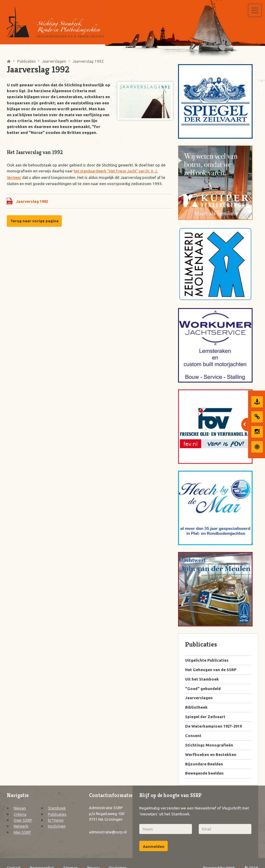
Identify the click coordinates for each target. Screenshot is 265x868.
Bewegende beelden (205, 776)
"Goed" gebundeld (203, 689)
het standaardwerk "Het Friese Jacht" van (111, 171)
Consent (193, 738)
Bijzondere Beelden (204, 767)
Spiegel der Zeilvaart (206, 718)
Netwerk (21, 829)
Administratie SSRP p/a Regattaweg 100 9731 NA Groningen (106, 820)
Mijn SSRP (22, 835)
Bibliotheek (197, 709)
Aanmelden (154, 850)
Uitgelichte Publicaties (207, 660)
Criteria (20, 817)
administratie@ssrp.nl (109, 842)
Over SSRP (23, 823)
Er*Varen (56, 823)
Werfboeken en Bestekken (211, 757)
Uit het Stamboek (202, 680)
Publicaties (58, 817)
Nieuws (20, 811)
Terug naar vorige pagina (35, 221)
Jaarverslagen (199, 699)
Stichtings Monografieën (210, 747)
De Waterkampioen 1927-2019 (215, 728)
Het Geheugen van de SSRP (211, 670)
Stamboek (57, 811)
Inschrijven (57, 829)
